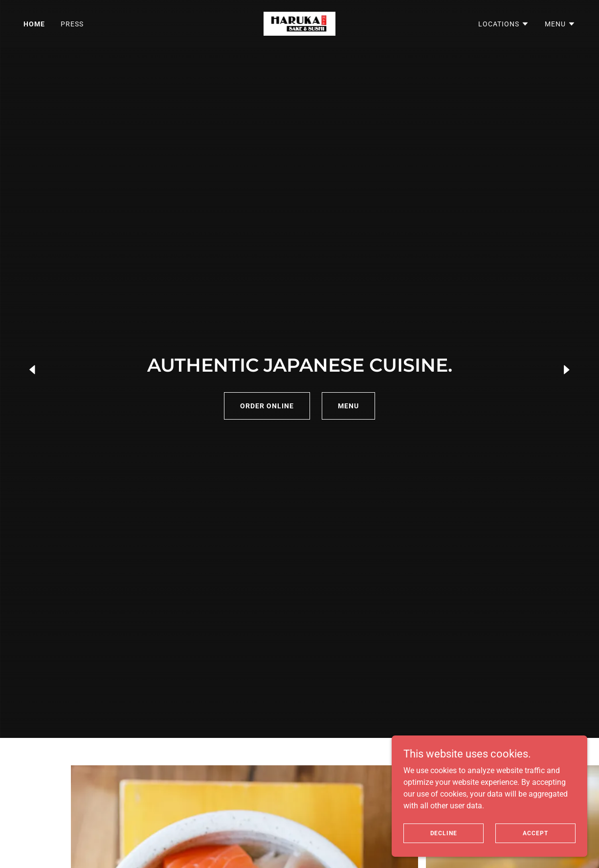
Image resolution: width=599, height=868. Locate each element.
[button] (504, 24)
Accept (535, 833)
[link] (300, 23)
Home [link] (34, 24)
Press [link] (72, 24)
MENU (348, 406)
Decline (444, 833)
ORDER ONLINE (267, 406)
